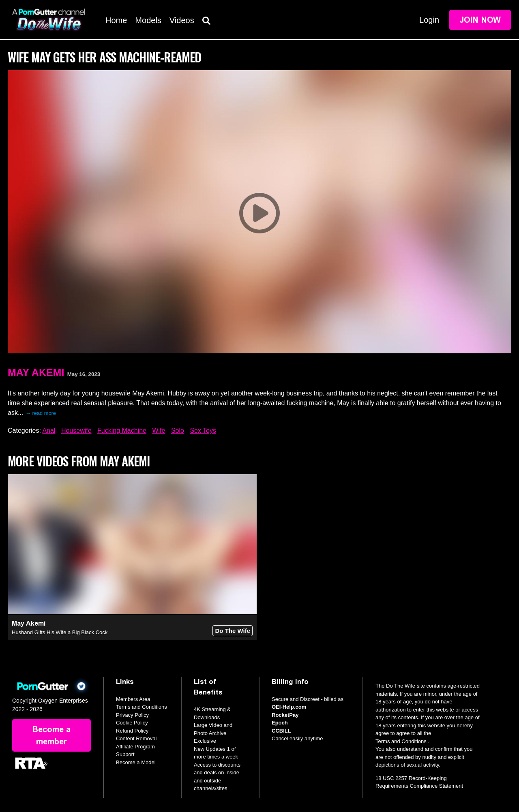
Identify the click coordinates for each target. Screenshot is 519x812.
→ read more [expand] (41, 413)
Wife (159, 431)
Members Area (133, 699)
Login (429, 20)
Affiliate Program (135, 747)
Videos (182, 20)
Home (116, 20)
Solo (178, 431)
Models (148, 20)
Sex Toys (203, 431)
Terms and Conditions (142, 707)
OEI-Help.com (289, 707)
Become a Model (136, 762)
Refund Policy (132, 731)
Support (125, 754)
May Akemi (36, 372)
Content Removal (136, 738)
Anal (49, 431)
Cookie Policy (132, 723)
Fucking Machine (122, 431)
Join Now (480, 20)
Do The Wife (233, 631)
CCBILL (281, 731)
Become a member (51, 735)
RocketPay (285, 715)
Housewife (76, 431)
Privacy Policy (132, 715)
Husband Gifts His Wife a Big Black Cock (60, 632)
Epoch (280, 723)
